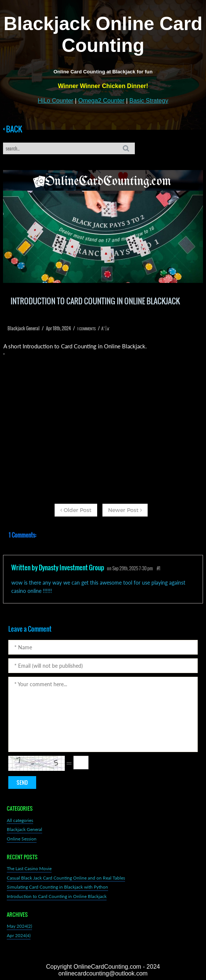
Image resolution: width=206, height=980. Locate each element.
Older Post (76, 510)
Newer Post (125, 510)
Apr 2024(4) (19, 935)
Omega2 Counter (101, 101)
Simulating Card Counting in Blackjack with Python (57, 887)
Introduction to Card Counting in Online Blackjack (57, 896)
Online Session (22, 839)
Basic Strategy (149, 101)
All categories (20, 820)
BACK (13, 129)
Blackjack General (24, 829)
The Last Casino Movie (29, 868)
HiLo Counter (55, 101)
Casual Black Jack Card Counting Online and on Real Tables (66, 878)
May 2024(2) (19, 926)
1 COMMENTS (86, 329)
